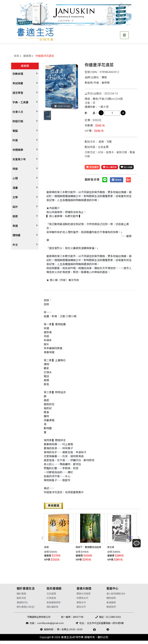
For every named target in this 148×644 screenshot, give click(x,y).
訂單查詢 (51, 597)
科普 (15, 140)
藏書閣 (27, 56)
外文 (15, 245)
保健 (15, 169)
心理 (15, 178)
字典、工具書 (20, 102)
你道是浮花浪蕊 (45, 56)
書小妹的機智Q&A (116, 593)
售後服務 (111, 602)
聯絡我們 (111, 606)
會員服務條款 (54, 602)
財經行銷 (18, 121)
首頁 (16, 56)
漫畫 (15, 188)
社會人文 (18, 112)
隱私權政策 (52, 606)
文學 (15, 197)
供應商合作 (82, 597)
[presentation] (42, 537)
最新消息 (21, 597)
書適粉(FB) (22, 602)
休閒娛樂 (18, 150)
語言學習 (18, 93)
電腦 (15, 131)
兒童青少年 (19, 159)
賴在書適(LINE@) (26, 606)
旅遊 (15, 216)
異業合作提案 (83, 593)
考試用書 (18, 83)
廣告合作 (81, 606)
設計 (15, 207)
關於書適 (21, 593)
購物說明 (111, 597)
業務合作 (81, 602)
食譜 (15, 226)
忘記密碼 (51, 593)
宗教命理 (18, 74)
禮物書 (16, 235)
